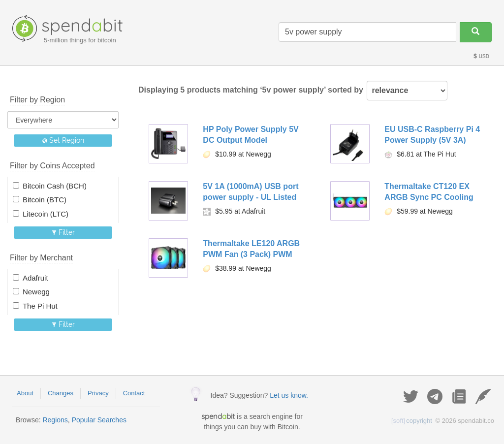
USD (481, 56)
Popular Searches (99, 420)
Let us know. (289, 395)
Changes (61, 393)
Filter (63, 232)
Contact (134, 393)
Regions (55, 420)
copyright (412, 421)
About (25, 393)
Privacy (98, 393)
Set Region (63, 140)
